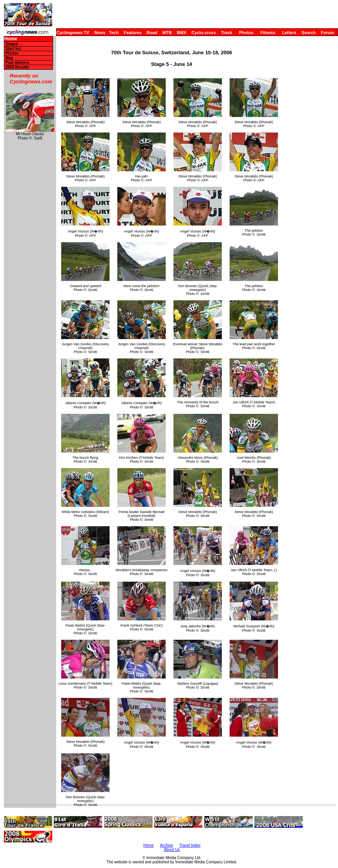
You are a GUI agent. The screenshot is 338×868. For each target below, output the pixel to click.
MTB (167, 33)
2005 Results (17, 67)
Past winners (17, 63)
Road (152, 33)
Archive (166, 845)
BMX (182, 33)
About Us (172, 850)
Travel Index (190, 845)
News (100, 33)
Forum (328, 33)
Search (309, 33)
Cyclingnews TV (73, 33)
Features (133, 33)
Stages (12, 44)
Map (9, 58)
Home (11, 39)
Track (227, 33)
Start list (13, 49)
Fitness (268, 33)
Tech (114, 33)
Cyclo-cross (204, 33)
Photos (246, 33)
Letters (289, 33)
